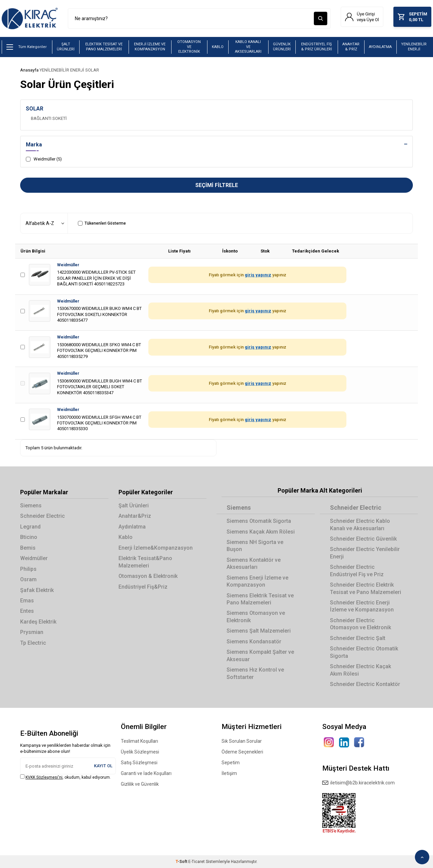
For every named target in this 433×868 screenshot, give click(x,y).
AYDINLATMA (380, 47)
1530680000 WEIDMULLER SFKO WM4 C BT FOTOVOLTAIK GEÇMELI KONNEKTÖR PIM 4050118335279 (99, 351)
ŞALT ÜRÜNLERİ (66, 47)
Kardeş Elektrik (38, 622)
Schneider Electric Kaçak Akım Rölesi (360, 670)
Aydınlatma (132, 527)
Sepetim (231, 763)
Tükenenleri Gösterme (102, 223)
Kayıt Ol (103, 766)
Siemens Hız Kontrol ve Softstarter (255, 673)
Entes (27, 611)
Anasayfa (29, 70)
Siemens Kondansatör (254, 642)
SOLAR (92, 70)
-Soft (182, 862)
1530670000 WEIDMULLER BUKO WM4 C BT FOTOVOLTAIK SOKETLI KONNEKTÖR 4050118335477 (99, 314)
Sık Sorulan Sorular (242, 741)
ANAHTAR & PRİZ (351, 47)
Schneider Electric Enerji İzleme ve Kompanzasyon (362, 606)
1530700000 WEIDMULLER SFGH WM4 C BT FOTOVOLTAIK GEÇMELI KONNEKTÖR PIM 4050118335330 (99, 423)
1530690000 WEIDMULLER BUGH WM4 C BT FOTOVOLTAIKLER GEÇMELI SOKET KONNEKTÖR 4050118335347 (100, 387)
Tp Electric (33, 643)
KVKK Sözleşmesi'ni (44, 777)
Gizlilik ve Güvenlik (140, 784)
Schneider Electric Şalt (358, 638)
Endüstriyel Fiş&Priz (143, 587)
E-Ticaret (197, 862)
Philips (28, 569)
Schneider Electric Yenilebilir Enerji (365, 553)
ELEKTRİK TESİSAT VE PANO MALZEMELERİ (104, 47)
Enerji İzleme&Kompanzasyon (156, 548)
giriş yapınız (258, 275)
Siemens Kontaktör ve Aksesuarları (254, 563)
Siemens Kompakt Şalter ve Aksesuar (260, 655)
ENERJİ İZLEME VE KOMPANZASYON (150, 47)
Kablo (126, 537)
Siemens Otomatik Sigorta (259, 521)
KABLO (218, 47)
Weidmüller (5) (44, 159)
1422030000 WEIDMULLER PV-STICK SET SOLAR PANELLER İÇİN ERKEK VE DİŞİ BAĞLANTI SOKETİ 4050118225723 (96, 278)
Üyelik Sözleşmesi (140, 752)
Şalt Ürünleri (134, 506)
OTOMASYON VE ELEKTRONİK (189, 47)
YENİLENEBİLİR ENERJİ (414, 47)
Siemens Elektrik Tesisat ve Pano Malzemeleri (260, 599)
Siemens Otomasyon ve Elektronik (256, 616)
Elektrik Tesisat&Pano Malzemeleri (145, 562)
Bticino (29, 537)
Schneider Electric (42, 516)
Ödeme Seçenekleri (242, 752)
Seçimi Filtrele (217, 185)
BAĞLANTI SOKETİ (49, 118)
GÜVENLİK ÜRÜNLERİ (282, 47)
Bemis (28, 548)
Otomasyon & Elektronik (148, 576)
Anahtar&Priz (135, 516)
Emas (27, 601)
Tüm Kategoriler (27, 47)
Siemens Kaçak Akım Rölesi (261, 532)
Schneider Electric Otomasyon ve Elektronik (360, 624)
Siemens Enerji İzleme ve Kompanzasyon (257, 581)
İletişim (229, 773)
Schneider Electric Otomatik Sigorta (364, 652)
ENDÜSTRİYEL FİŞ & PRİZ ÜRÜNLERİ (317, 47)
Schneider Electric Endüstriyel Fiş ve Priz (357, 570)
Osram (28, 579)
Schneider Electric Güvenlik (363, 539)
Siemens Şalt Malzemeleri (259, 631)
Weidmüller (68, 265)
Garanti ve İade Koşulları (146, 773)
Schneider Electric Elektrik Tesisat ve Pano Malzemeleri (366, 588)
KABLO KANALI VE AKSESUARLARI (248, 47)
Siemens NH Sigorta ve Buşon (255, 546)
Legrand (30, 527)
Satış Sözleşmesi (139, 763)
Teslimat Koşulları (139, 741)
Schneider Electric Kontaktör (365, 684)
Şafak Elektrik (37, 590)
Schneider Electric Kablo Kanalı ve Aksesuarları (360, 524)
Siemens (31, 506)
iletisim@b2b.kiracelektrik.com (358, 783)
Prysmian (32, 632)
